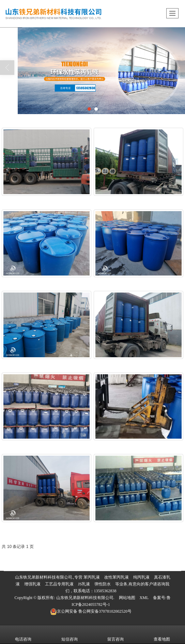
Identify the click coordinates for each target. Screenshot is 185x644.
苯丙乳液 (92, 577)
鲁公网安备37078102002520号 (91, 611)
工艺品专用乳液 (59, 584)
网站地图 (127, 598)
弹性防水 (103, 584)
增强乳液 (32, 584)
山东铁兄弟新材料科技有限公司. (85, 598)
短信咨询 (70, 634)
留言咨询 (115, 634)
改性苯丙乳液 (117, 577)
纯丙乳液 (141, 577)
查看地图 (162, 634)
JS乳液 (84, 584)
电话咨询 (23, 634)
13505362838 (105, 591)
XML (144, 598)
